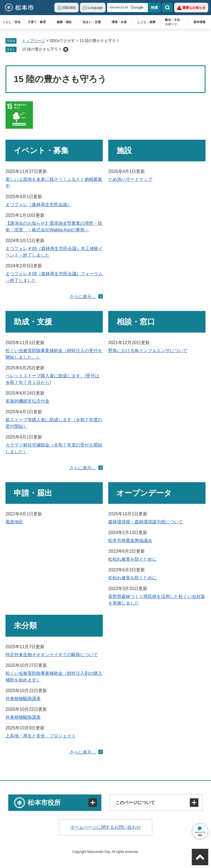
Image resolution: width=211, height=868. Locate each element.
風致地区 (14, 522)
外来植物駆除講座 (23, 699)
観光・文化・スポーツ (174, 22)
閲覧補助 (69, 8)
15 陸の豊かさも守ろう (42, 49)
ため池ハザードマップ (130, 179)
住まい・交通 (92, 22)
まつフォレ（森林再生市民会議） (38, 205)
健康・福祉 (64, 22)
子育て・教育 (37, 22)
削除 (66, 49)
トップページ (34, 41)
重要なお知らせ (194, 8)
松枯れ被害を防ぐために (132, 559)
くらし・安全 (12, 22)
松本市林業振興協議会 (130, 540)
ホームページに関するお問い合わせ (105, 827)
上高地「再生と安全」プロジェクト (41, 736)
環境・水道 (119, 22)
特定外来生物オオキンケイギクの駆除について (52, 655)
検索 (167, 8)
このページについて (135, 803)
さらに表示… (83, 297)
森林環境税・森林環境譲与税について (146, 522)
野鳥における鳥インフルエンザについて (148, 351)
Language (95, 8)
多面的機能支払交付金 (27, 401)
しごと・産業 (146, 22)
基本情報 (199, 22)
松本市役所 (44, 803)
